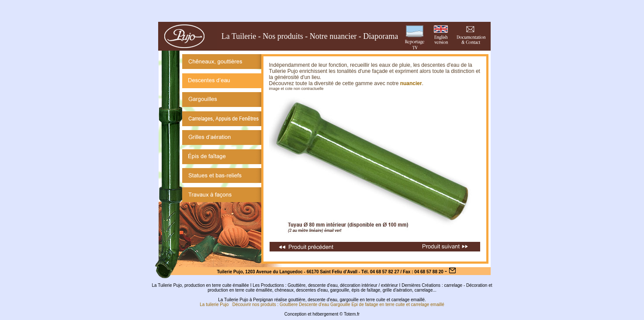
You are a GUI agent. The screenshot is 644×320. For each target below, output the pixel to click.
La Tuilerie (239, 36)
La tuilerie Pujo (214, 305)
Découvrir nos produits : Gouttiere (265, 305)
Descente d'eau (314, 305)
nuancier (411, 83)
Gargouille (340, 305)
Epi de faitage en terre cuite (378, 305)
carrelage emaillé (428, 305)
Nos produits (283, 36)
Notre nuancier (333, 36)
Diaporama (381, 36)
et (408, 305)
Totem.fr (352, 314)
